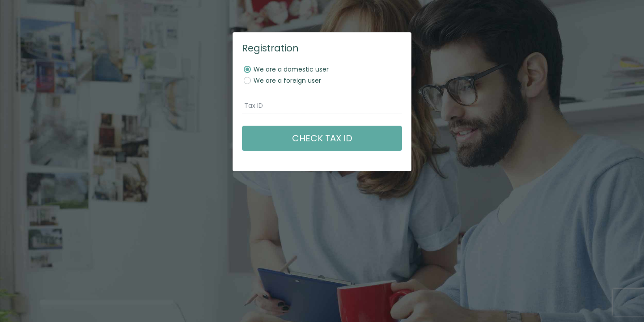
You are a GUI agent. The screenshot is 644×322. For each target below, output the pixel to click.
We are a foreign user (287, 80)
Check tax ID (322, 138)
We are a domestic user (291, 69)
